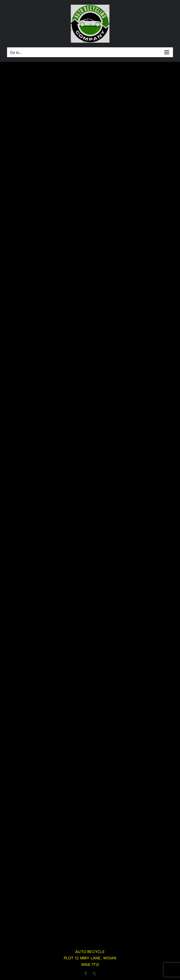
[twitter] (94, 973)
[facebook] (86, 973)
